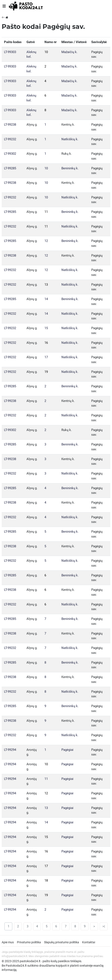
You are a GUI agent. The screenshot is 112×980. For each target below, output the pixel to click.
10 (46, 52)
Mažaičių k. (69, 52)
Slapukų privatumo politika (62, 942)
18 (46, 880)
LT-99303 (10, 52)
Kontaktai (89, 942)
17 (46, 357)
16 (46, 343)
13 (46, 285)
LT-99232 (10, 139)
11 (46, 212)
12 (46, 241)
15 (46, 328)
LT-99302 (10, 154)
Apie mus (8, 942)
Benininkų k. (70, 168)
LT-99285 (10, 168)
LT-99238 (10, 125)
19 (46, 372)
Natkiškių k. (70, 139)
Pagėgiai (67, 750)
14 (46, 299)
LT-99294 (10, 750)
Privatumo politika (29, 942)
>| (104, 926)
